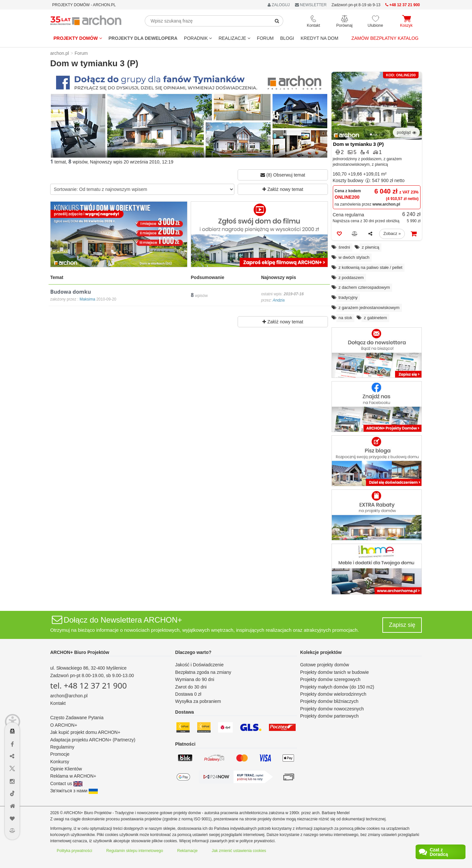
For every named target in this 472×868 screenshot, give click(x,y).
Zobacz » (392, 233)
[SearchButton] (277, 21)
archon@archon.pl (69, 696)
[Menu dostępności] (13, 712)
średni (344, 247)
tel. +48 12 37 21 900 (88, 685)
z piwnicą (370, 247)
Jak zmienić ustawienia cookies (239, 851)
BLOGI (287, 38)
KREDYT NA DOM (319, 38)
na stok (346, 318)
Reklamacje (188, 851)
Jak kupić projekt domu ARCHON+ (85, 732)
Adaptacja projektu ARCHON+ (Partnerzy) (93, 740)
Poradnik (198, 38)
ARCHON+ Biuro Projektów (80, 652)
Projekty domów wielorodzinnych (333, 694)
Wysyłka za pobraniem (198, 701)
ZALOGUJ (279, 5)
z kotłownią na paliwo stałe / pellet (371, 267)
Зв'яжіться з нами (74, 791)
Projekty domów (78, 38)
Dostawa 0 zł (188, 694)
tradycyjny (348, 297)
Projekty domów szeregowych (330, 679)
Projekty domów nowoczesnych (332, 709)
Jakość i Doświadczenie (199, 665)
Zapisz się (402, 625)
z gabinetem (375, 318)
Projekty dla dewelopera (143, 38)
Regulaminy (62, 747)
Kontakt (58, 703)
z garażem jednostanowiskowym (369, 308)
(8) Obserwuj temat (283, 175)
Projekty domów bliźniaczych (329, 701)
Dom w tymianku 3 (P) (359, 144)
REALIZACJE (234, 38)
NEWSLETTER (311, 5)
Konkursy (60, 762)
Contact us (66, 783)
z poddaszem (351, 278)
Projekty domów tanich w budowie (335, 672)
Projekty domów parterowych (330, 716)
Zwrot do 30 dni (191, 687)
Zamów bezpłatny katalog (385, 38)
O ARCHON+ (64, 725)
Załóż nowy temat (283, 189)
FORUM (265, 38)
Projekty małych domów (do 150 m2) (337, 687)
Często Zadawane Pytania (77, 718)
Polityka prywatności (74, 851)
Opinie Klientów (66, 769)
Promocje (60, 754)
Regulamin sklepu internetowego (135, 851)
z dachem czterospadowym (364, 287)
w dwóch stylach (354, 257)
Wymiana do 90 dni (195, 679)
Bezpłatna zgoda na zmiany (203, 672)
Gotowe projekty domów (325, 665)
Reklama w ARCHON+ (73, 776)
